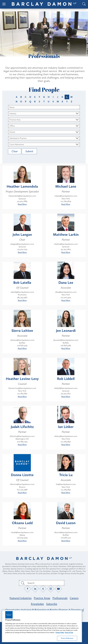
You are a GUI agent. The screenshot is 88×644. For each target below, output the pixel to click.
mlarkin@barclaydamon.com (66, 244)
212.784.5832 (22, 393)
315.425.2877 (66, 393)
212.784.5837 (66, 490)
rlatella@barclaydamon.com (22, 292)
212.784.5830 (66, 442)
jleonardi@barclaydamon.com (66, 340)
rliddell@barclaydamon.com (66, 388)
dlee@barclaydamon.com (66, 292)
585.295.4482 (22, 297)
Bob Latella (22, 283)
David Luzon (66, 523)
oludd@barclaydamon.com (22, 532)
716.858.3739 (22, 345)
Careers (74, 598)
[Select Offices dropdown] (44, 126)
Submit (29, 151)
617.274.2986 (22, 490)
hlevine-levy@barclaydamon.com (22, 388)
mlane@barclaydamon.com (66, 196)
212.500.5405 (66, 297)
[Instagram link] (51, 589)
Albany (22, 535)
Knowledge (37, 604)
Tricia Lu (66, 475)
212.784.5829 (66, 201)
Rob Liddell (66, 379)
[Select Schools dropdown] (44, 132)
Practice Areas (42, 598)
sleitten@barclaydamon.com (22, 340)
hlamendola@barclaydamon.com (22, 196)
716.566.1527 (66, 538)
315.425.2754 (22, 249)
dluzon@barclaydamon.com (66, 532)
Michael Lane (66, 186)
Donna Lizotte (22, 475)
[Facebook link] (28, 589)
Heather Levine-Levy (22, 379)
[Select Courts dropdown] (44, 144)
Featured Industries (21, 598)
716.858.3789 (66, 345)
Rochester (22, 295)
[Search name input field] (44, 107)
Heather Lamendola (22, 186)
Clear (15, 151)
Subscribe (52, 604)
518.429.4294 (22, 538)
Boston (22, 487)
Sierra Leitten (22, 331)
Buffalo (22, 343)
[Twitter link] (43, 589)
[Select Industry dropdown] (44, 114)
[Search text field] (44, 583)
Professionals (60, 598)
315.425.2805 (66, 249)
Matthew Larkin (66, 234)
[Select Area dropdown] (44, 120)
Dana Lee (66, 283)
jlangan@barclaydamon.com (22, 244)
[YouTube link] (58, 589)
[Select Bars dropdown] (44, 138)
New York (66, 199)
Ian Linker (66, 427)
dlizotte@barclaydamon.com (22, 484)
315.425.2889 (22, 201)
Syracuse (22, 199)
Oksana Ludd (22, 523)
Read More (22, 204)
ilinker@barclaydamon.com (66, 436)
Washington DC (22, 439)
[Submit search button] (23, 583)
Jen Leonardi (66, 331)
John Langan (22, 234)
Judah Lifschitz (22, 427)
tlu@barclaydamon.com (66, 484)
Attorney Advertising (44, 626)
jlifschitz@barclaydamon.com (22, 436)
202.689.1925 (22, 442)
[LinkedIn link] (35, 589)
